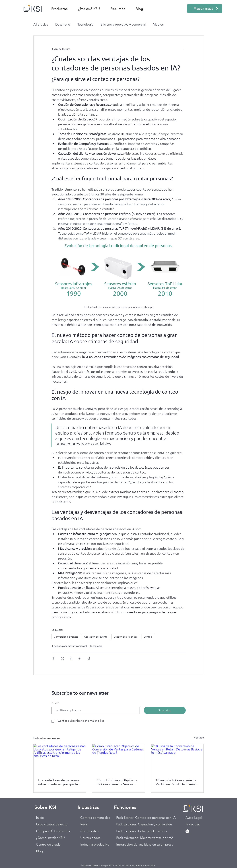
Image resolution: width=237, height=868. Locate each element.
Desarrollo (63, 24)
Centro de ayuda (48, 844)
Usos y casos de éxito (49, 824)
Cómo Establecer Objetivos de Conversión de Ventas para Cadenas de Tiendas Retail (117, 782)
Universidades (90, 838)
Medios (158, 24)
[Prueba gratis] (205, 9)
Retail (84, 824)
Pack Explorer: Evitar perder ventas (129, 831)
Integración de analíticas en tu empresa (129, 844)
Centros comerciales (93, 818)
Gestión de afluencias (126, 637)
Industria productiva (93, 844)
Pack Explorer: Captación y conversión (129, 824)
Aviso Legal (194, 818)
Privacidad (193, 824)
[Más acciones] (184, 49)
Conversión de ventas (66, 637)
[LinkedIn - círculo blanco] (187, 831)
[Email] (94, 710)
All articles (41, 24)
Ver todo (199, 737)
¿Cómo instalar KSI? (49, 838)
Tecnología (85, 24)
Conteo (148, 637)
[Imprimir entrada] (89, 658)
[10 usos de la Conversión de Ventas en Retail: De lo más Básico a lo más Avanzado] (177, 759)
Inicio (40, 818)
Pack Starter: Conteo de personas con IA (129, 818)
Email (55, 703)
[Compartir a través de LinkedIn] (71, 658)
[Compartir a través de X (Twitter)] (62, 658)
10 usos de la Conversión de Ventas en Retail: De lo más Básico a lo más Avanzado (176, 782)
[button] (59, 9)
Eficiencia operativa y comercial (123, 24)
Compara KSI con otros (49, 831)
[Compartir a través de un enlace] (80, 658)
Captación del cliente (96, 637)
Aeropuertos (89, 831)
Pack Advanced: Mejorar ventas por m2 (129, 838)
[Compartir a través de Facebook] (53, 658)
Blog (39, 851)
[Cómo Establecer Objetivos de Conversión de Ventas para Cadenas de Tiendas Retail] (118, 759)
